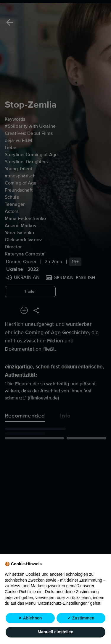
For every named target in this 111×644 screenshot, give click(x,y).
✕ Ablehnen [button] (30, 618)
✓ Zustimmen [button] (81, 618)
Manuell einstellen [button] (55, 632)
